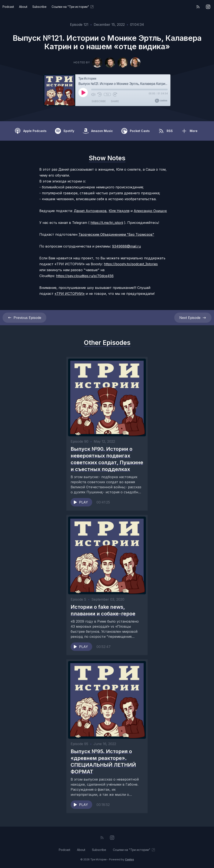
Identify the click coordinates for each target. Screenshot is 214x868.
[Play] (83, 93)
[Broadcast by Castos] (161, 101)
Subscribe (39, 7)
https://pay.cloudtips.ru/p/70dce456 (85, 276)
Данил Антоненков (90, 211)
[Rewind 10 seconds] (100, 94)
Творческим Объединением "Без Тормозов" (116, 234)
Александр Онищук (150, 211)
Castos (129, 859)
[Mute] (93, 94)
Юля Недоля (119, 211)
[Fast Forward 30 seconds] (115, 94)
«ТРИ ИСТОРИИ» (70, 294)
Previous (24, 318)
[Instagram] (208, 7)
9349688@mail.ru (126, 246)
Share (115, 101)
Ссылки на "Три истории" (73, 7)
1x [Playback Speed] (107, 94)
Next (193, 318)
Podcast (8, 7)
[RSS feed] (198, 7)
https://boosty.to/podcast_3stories (131, 264)
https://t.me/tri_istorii (107, 223)
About (23, 7)
